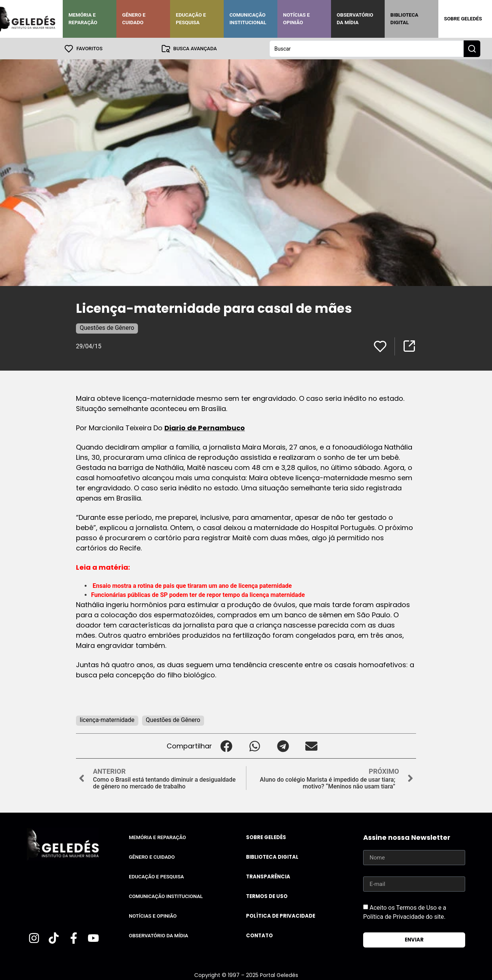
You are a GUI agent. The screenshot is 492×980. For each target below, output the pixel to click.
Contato (259, 935)
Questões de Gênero (107, 327)
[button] (226, 746)
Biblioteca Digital (404, 19)
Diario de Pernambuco (205, 427)
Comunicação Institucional (248, 19)
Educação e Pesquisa (191, 19)
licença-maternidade (107, 720)
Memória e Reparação (83, 19)
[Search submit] (472, 48)
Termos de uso (267, 896)
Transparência (268, 876)
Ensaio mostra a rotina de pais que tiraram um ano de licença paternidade (192, 585)
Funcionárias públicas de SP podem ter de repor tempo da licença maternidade (198, 594)
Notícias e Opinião (296, 19)
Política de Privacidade (281, 916)
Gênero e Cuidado (134, 19)
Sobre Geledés (463, 19)
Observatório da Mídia (355, 19)
